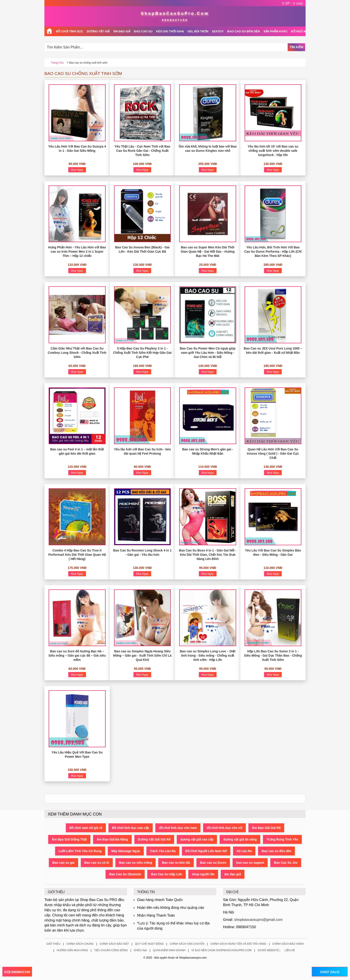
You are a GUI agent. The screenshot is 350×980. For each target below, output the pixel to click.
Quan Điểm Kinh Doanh (169, 950)
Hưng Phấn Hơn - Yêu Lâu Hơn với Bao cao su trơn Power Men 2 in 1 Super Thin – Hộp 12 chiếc (77, 252)
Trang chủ (57, 63)
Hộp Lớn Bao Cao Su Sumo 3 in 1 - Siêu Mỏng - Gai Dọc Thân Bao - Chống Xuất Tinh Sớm (273, 655)
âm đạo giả (233, 874)
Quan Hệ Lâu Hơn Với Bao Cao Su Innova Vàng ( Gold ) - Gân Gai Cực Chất (273, 454)
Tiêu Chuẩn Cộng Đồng (111, 950)
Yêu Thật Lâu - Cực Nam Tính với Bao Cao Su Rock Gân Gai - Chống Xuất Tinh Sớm (142, 151)
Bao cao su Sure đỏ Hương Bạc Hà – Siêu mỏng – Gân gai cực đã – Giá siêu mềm (77, 655)
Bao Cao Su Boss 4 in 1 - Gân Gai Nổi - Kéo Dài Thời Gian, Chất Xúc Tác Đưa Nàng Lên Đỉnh (208, 555)
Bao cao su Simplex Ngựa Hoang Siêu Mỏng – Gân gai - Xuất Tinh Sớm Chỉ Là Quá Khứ (142, 655)
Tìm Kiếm (296, 47)
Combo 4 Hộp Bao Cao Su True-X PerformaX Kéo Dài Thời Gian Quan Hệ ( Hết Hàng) (77, 555)
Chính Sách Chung (80, 944)
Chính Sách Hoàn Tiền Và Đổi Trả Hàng (238, 944)
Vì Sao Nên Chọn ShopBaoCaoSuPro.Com (221, 950)
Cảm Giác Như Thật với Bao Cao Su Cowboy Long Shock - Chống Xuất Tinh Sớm (77, 353)
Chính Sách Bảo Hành (288, 944)
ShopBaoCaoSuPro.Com (175, 13)
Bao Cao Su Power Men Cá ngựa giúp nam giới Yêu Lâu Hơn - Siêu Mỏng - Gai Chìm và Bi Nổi (208, 353)
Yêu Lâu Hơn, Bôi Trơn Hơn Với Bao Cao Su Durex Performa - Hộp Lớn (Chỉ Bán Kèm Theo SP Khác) (273, 252)
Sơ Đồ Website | (269, 950)
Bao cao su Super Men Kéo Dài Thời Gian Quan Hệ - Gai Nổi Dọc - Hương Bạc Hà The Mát (208, 252)
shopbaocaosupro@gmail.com (258, 920)
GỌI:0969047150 (17, 972)
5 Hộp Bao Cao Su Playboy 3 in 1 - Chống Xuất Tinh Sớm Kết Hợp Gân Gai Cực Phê (142, 353)
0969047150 (175, 20)
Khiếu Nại (140, 950)
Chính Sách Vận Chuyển (187, 944)
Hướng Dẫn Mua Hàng (72, 950)
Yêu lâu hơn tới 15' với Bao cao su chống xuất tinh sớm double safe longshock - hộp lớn (273, 151)
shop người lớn (203, 874)
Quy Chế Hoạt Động (149, 944)
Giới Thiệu (53, 944)
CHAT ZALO (330, 972)
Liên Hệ (290, 950)
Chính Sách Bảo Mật (114, 944)
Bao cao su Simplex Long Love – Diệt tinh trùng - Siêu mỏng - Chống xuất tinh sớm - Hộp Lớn (208, 655)
